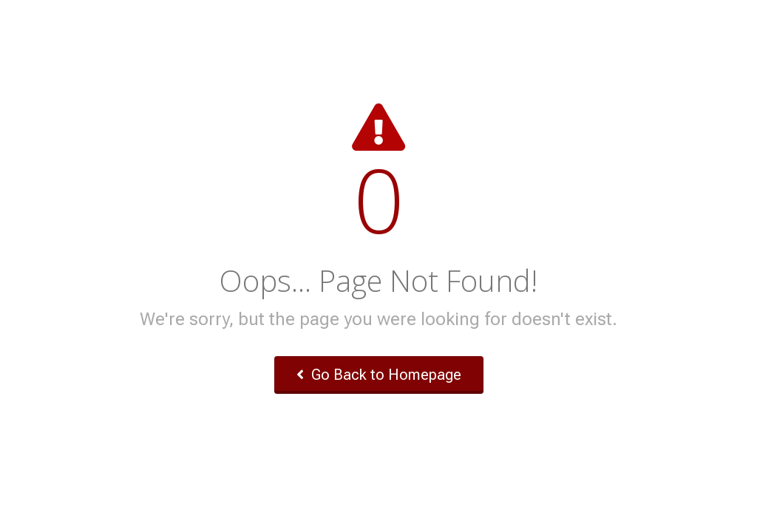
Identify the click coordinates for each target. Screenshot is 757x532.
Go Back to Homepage (379, 375)
